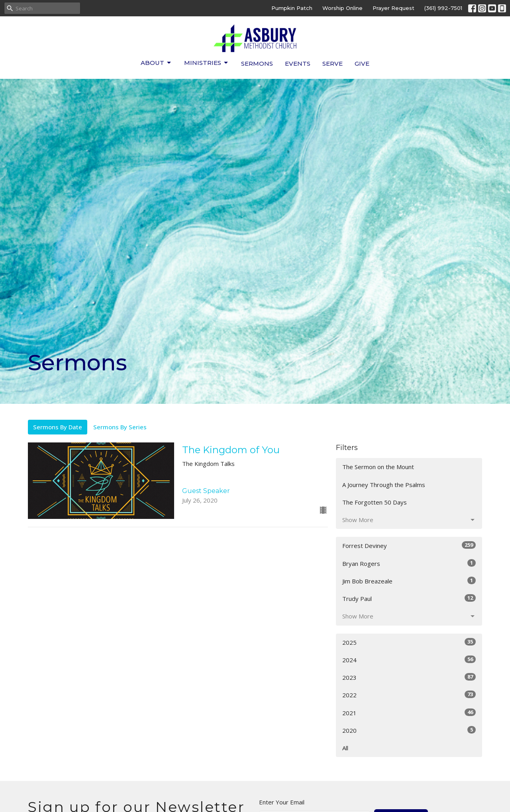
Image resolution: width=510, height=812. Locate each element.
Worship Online (342, 8)
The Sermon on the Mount (378, 467)
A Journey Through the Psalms (384, 485)
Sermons (257, 64)
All (345, 748)
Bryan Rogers (409, 563)
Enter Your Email (282, 802)
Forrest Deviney (409, 545)
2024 (409, 660)
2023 (409, 677)
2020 (409, 730)
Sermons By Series (120, 427)
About (156, 63)
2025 (409, 642)
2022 (409, 695)
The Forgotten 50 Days (375, 502)
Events (298, 64)
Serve (332, 64)
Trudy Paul (409, 598)
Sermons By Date (58, 427)
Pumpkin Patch (292, 8)
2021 (409, 713)
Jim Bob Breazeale (409, 581)
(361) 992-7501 (443, 8)
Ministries (207, 63)
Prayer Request (393, 8)
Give (362, 64)
